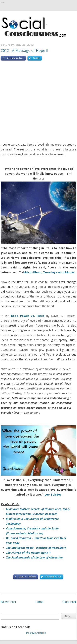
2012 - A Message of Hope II (24, 50)
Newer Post (9, 602)
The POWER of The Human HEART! (28, 553)
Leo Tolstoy (53, 494)
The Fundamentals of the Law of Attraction (34, 557)
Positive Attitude (36, 633)
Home (39, 602)
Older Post (69, 602)
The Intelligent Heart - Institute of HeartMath (36, 548)
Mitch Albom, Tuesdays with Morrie (49, 272)
